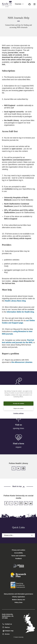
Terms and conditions (18, 556)
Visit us (18, 425)
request (19, 447)
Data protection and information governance (18, 594)
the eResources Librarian (22, 362)
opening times (18, 428)
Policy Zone (18, 602)
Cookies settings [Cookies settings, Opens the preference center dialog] (18, 413)
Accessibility (7, 10)
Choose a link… (18, 535)
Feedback (18, 559)
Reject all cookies (18, 408)
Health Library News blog (15, 301)
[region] (18, 402)
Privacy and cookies (18, 550)
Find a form (18, 443)
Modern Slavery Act (18, 600)
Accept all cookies (18, 403)
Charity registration (18, 597)
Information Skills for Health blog (20, 312)
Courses (19, 4)
